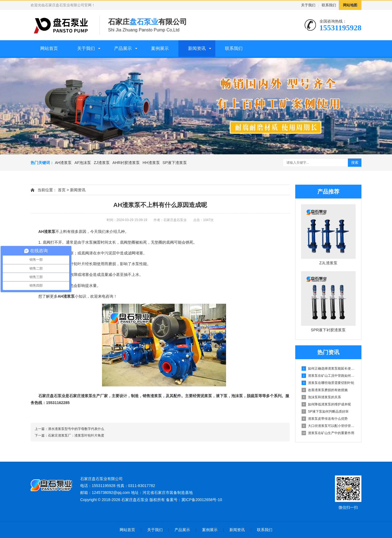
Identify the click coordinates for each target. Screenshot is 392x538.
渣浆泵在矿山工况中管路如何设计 (329, 376)
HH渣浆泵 (151, 163)
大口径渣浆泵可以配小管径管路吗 (329, 426)
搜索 (355, 162)
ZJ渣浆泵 (102, 163)
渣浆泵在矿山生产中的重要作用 (328, 433)
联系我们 (329, 5)
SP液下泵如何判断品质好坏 (325, 411)
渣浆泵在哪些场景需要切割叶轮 (328, 383)
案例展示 (160, 48)
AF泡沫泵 (83, 163)
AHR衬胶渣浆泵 (126, 163)
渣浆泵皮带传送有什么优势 (325, 419)
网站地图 (350, 5)
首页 (62, 190)
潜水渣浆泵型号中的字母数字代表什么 (76, 429)
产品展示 (123, 48)
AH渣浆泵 (63, 163)
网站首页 (49, 48)
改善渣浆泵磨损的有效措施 (325, 390)
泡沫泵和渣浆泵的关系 (321, 397)
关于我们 (308, 5)
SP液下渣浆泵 (175, 163)
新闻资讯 (197, 48)
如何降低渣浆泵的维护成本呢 (326, 404)
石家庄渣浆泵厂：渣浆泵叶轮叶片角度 (76, 435)
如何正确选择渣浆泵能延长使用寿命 (329, 368)
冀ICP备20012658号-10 (202, 500)
